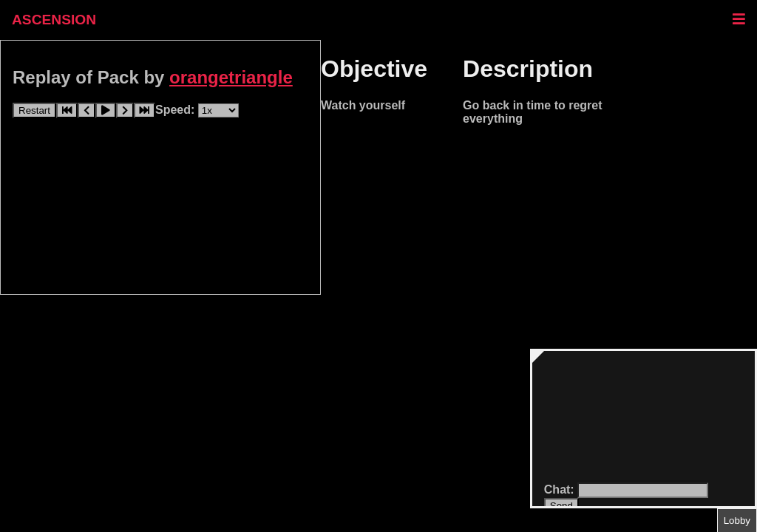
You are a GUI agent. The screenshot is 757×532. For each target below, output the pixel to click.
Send (561, 506)
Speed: (177, 110)
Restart (34, 110)
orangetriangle (231, 77)
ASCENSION (54, 20)
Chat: (561, 490)
